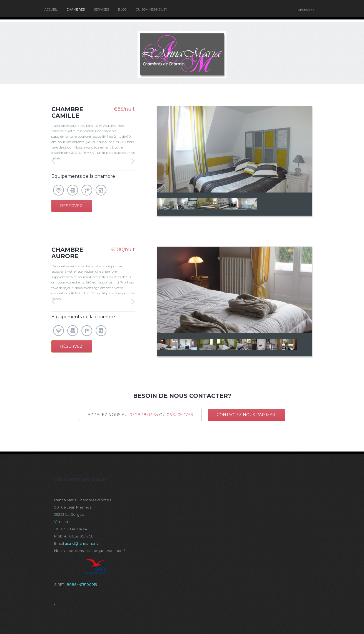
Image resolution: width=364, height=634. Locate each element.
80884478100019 (82, 584)
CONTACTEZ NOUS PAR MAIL (247, 415)
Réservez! (72, 206)
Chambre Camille (67, 112)
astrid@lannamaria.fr (83, 543)
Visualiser (63, 522)
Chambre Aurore (67, 253)
